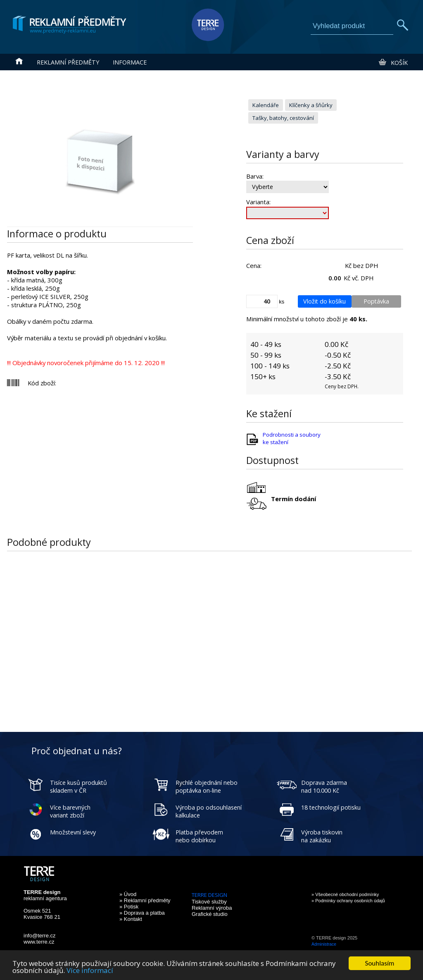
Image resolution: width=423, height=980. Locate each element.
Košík (393, 62)
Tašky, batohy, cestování (283, 118)
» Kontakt (131, 919)
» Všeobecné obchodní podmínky (345, 894)
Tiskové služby (209, 902)
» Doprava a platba (142, 913)
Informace (130, 62)
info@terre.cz (40, 936)
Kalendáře (266, 105)
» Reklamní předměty (145, 900)
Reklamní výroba (212, 908)
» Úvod (128, 894)
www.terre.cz (39, 942)
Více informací (90, 971)
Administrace (324, 944)
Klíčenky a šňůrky (311, 105)
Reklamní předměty (68, 62)
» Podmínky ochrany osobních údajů (348, 901)
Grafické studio (210, 914)
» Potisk (129, 907)
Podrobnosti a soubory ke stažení (292, 438)
